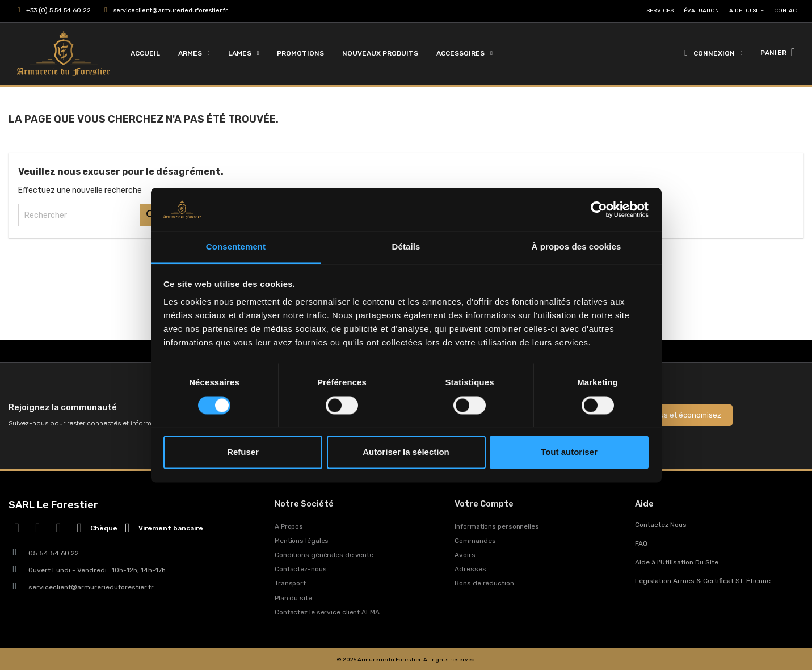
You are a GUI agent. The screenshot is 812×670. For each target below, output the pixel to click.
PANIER (773, 53)
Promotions (300, 53)
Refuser (243, 452)
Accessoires (464, 53)
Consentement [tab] (236, 247)
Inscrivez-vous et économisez (669, 415)
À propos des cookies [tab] (577, 247)
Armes (194, 53)
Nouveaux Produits (380, 53)
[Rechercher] (91, 215)
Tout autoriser (569, 452)
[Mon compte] (713, 53)
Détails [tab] (406, 247)
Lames (244, 53)
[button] (671, 54)
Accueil (145, 53)
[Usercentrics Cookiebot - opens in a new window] (599, 209)
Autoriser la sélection (406, 452)
